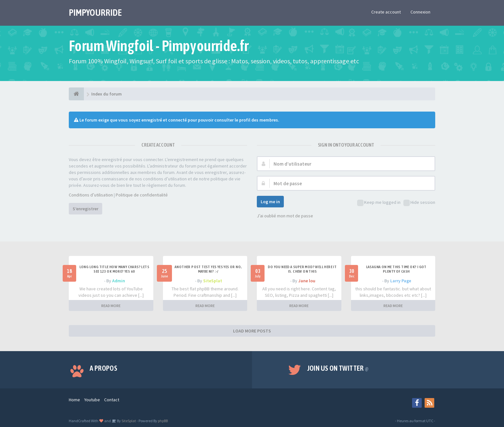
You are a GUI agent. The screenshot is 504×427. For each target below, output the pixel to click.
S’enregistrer (85, 209)
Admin (119, 281)
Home (74, 400)
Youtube (92, 400)
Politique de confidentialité (142, 195)
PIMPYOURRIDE (95, 13)
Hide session (419, 203)
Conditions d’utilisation (91, 195)
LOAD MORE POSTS (252, 331)
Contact (112, 400)
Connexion (420, 12)
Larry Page (401, 281)
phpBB (163, 421)
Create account (386, 12)
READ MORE (111, 306)
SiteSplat (213, 281)
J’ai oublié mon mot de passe (285, 216)
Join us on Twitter (338, 368)
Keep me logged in (379, 203)
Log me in (270, 202)
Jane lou (307, 281)
